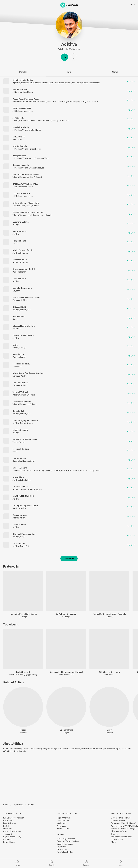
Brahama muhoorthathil (24, 269)
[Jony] (109, 707)
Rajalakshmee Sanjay (12, 837)
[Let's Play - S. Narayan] (66, 591)
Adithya (69, 44)
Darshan (16, 300)
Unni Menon (32, 404)
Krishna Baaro (19, 279)
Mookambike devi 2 (21, 364)
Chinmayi (38, 177)
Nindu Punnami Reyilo (23, 250)
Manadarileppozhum (22, 288)
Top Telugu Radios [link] (65, 852)
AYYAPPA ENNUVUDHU (23, 496)
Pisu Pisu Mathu (20, 89)
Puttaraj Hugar (76, 102)
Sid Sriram (8, 829)
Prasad (22, 442)
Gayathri (16, 291)
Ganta (85, 83)
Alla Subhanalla (20, 146)
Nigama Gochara (20, 430)
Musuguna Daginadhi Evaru (25, 506)
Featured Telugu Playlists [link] (68, 841)
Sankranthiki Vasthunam (121, 837)
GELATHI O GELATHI (22, 108)
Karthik (30, 177)
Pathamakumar (19, 272)
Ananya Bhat (47, 83)
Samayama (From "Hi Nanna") (124, 823)
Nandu (15, 452)
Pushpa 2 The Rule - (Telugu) (123, 829)
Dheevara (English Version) (25, 420)
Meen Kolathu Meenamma (25, 439)
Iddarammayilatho (119, 831)
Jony (109, 730)
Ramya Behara (26, 423)
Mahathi (48, 215)
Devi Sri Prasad (10, 823)
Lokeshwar (77, 83)
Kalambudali (18, 411)
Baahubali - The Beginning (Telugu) (66, 672)
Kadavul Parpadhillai (22, 402)
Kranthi (39, 120)
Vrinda (15, 442)
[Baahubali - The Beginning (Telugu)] (66, 649)
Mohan (38, 83)
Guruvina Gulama (21, 222)
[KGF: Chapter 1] (23, 649)
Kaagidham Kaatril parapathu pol (28, 212)
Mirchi (114, 842)
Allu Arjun (7, 839)
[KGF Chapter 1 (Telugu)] (109, 649)
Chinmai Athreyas (36, 168)
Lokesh (23, 310)
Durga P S (24, 546)
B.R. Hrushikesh (32, 102)
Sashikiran (47, 120)
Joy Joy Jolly (18, 118)
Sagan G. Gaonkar (91, 102)
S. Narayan (17, 92)
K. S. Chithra (8, 821)
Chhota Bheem (19, 206)
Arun (32, 83)
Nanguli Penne (19, 241)
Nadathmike (18, 354)
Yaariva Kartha (19, 458)
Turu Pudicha (19, 543)
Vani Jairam (17, 139)
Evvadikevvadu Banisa (23, 80)
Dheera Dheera (20, 468)
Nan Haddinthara (20, 383)
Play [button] (64, 57)
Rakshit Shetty (19, 102)
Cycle (15, 345)
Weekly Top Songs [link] (65, 844)
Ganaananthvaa (20, 515)
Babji (15, 508)
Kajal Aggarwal (63, 818)
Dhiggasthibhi (19, 307)
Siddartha (64, 120)
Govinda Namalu (118, 821)
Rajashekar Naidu (20, 461)
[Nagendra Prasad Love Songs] (23, 591)
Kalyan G (33, 158)
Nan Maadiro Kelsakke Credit (26, 298)
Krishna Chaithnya (27, 120)
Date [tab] (69, 72)
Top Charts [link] (62, 849)
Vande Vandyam (20, 231)
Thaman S (8, 834)
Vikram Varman (19, 177)
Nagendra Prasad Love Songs (23, 614)
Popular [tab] (23, 72)
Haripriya (24, 253)
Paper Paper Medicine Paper (26, 99)
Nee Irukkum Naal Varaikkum (26, 175)
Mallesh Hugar (63, 102)
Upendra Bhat (66, 730)
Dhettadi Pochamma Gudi (24, 534)
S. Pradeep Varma (20, 130)
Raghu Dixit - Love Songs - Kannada (109, 614)
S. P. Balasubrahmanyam (23, 111)
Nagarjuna (61, 826)
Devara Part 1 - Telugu (121, 818)
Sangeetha (17, 366)
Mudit (29, 206)
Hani (29, 310)
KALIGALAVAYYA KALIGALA (25, 184)
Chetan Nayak (35, 130)
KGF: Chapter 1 (23, 672)
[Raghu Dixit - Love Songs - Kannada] (109, 591)
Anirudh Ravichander (12, 831)
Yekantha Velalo (20, 260)
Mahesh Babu (63, 821)
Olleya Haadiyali (20, 487)
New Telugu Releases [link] (66, 839)
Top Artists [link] (62, 847)
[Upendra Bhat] (66, 707)
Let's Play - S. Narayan (66, 614)
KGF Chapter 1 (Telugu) (109, 672)
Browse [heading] (61, 834)
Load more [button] (69, 558)
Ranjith (15, 347)
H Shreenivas (94, 83)
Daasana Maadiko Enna (23, 335)
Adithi (31, 489)
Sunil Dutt (52, 102)
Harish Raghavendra (35, 215)
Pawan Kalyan (9, 842)
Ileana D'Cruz (63, 829)
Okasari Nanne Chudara (24, 326)
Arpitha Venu (43, 158)
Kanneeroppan (19, 525)
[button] (74, 57)
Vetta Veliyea (19, 316)
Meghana (38, 489)
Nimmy (16, 319)
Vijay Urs (16, 83)
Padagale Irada (19, 156)
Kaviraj (15, 120)
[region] (69, 804)
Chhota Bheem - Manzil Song (26, 203)
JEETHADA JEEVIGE (21, 193)
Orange (114, 834)
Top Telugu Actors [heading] (67, 814)
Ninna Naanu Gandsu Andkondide (28, 373)
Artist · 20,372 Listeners (69, 49)
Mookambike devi (21, 449)
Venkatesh (62, 823)
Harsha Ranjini (35, 149)
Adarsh (16, 518)
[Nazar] (23, 707)
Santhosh (25, 83)
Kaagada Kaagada (21, 165)
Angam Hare (18, 477)
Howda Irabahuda (21, 127)
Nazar (23, 730)
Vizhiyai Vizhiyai (20, 392)
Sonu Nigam (28, 92)
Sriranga (24, 489)
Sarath (15, 243)
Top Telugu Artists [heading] (13, 814)
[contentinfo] (69, 834)
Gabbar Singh (117, 839)
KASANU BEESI (19, 137)
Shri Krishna (59, 83)
